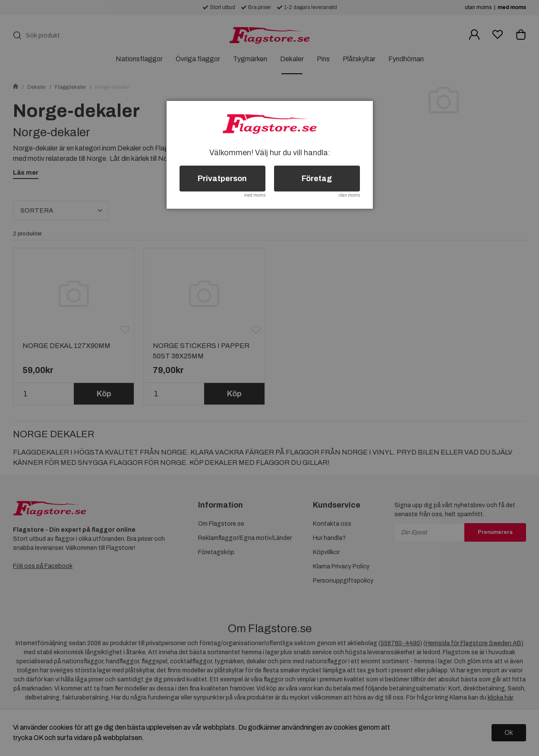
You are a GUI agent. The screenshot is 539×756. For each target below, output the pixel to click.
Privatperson (222, 179)
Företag (317, 179)
